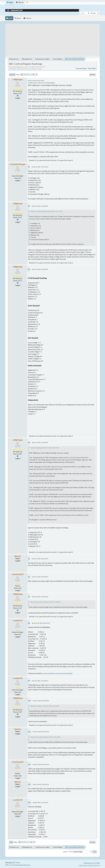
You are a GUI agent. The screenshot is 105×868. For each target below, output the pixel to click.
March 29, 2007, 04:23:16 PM (41, 764)
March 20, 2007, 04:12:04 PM (40, 269)
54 (33, 74)
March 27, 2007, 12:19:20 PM (40, 443)
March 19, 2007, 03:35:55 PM (36, 81)
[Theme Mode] (27, 2)
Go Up (11, 842)
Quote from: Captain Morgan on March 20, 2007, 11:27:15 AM (47, 211)
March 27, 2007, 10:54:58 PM (40, 577)
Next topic (92, 68)
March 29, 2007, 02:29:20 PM (41, 701)
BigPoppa (18, 79)
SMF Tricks (16, 863)
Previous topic (81, 68)
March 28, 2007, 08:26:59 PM (42, 623)
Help (81, 865)
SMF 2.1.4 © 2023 (12, 865)
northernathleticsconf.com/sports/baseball (57, 673)
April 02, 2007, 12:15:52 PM (40, 802)
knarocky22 (18, 574)
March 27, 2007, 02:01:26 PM (40, 559)
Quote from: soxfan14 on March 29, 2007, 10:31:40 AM (45, 706)
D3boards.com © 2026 (92, 863)
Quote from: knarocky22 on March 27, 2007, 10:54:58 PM (46, 602)
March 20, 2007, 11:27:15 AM (40, 167)
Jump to (65, 852)
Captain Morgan (18, 164)
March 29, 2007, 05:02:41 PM (41, 784)
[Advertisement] (52, 38)
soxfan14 (18, 620)
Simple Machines (24, 865)
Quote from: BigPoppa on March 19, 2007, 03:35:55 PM (45, 448)
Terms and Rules (88, 865)
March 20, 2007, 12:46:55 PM (40, 206)
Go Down (12, 75)
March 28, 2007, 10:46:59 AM (40, 597)
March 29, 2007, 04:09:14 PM (41, 732)
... (30, 74)
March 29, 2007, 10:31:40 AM (40, 681)
